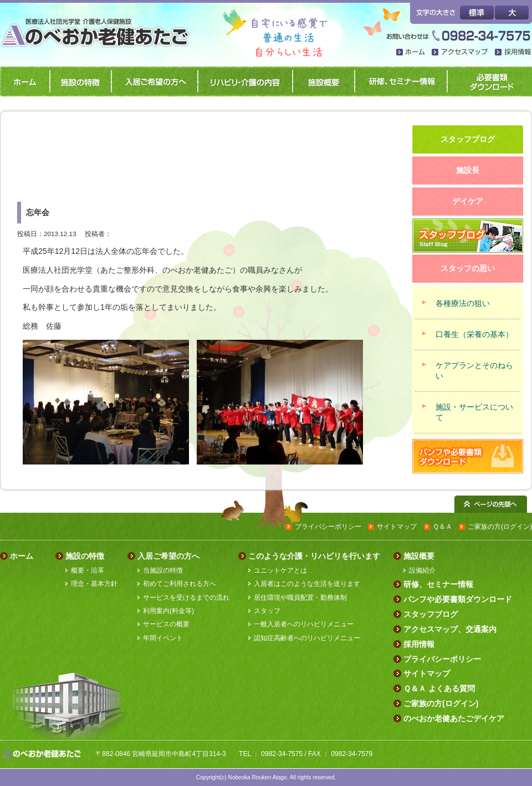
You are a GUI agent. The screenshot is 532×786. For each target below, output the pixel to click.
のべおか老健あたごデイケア (454, 718)
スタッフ (267, 611)
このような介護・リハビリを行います (314, 556)
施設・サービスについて (474, 412)
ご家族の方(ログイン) (500, 527)
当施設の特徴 (163, 570)
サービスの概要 (166, 624)
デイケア (468, 201)
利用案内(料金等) (168, 611)
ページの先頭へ (491, 504)
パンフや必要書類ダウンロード (488, 81)
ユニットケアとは (280, 570)
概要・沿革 (88, 570)
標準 (477, 12)
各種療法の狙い (463, 303)
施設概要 (321, 81)
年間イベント (163, 638)
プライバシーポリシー (328, 527)
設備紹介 (422, 570)
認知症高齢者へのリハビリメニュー (307, 638)
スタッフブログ (431, 614)
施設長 (468, 170)
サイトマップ (397, 527)
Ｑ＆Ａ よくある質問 (439, 688)
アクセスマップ (461, 53)
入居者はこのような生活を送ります (307, 584)
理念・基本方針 (94, 584)
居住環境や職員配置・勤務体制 (300, 598)
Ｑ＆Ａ (443, 527)
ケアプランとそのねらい (474, 371)
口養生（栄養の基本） (474, 334)
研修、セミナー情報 (399, 81)
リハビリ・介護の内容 (243, 81)
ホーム (411, 53)
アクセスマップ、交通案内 (450, 629)
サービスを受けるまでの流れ (186, 598)
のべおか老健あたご (98, 27)
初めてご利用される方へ (180, 584)
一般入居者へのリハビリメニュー (304, 624)
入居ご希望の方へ (152, 81)
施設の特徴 (78, 81)
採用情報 (513, 53)
